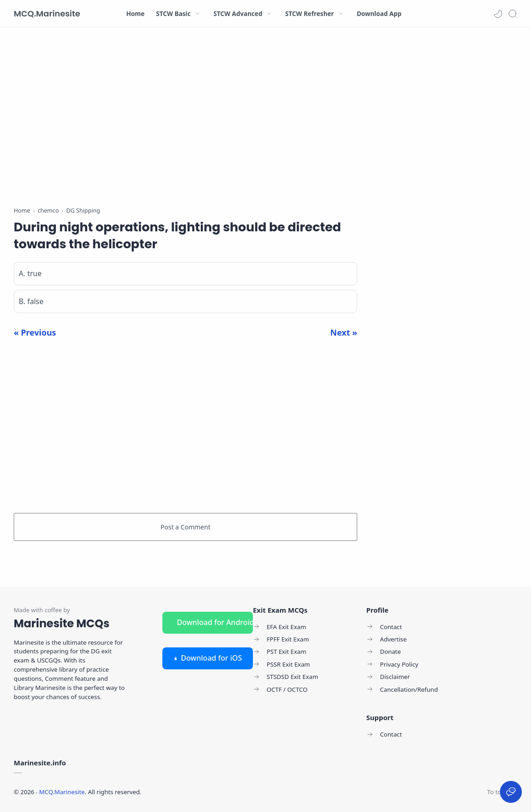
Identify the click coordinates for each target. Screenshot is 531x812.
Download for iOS (208, 658)
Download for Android (215, 622)
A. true (30, 273)
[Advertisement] (185, 119)
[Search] (513, 14)
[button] (498, 14)
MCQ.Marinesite (47, 13)
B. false (31, 301)
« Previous (35, 332)
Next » (344, 332)
